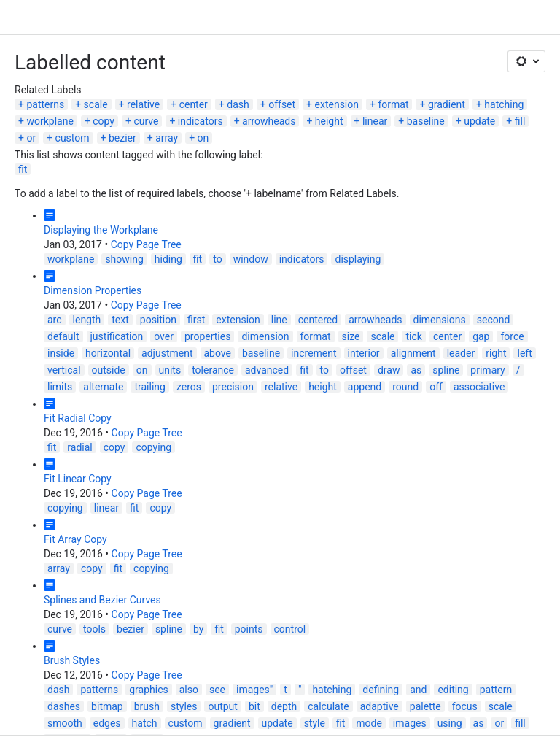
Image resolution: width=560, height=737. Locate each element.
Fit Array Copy (75, 539)
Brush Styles (72, 660)
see (217, 690)
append (365, 387)
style (315, 723)
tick (413, 336)
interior (364, 353)
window (251, 259)
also (189, 690)
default (63, 336)
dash (238, 104)
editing (453, 690)
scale (96, 104)
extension (337, 104)
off (436, 387)
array (167, 138)
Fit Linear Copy (78, 479)
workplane (50, 121)
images (410, 723)
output (222, 706)
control (290, 629)
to (217, 259)
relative (143, 104)
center (194, 104)
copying (153, 447)
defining (381, 690)
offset (282, 104)
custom (73, 138)
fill (520, 121)
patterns (45, 104)
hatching (504, 104)
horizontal (108, 353)
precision (233, 387)
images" (254, 690)
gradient (447, 104)
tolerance (213, 370)
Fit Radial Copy (78, 418)
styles (184, 706)
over (164, 336)
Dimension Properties (93, 290)
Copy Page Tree (146, 244)
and (418, 690)
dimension (265, 336)
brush (147, 706)
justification (117, 336)
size (351, 336)
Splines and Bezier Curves (102, 600)
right (496, 353)
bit (254, 706)
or (31, 138)
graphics (148, 690)
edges (107, 723)
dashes (64, 706)
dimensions (440, 320)
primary (487, 370)
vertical (64, 370)
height (329, 121)
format (393, 104)
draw (389, 370)
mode (369, 723)
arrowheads (269, 121)
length (87, 320)
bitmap (107, 706)
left (524, 353)
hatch (145, 723)
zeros (189, 387)
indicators (201, 121)
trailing (149, 387)
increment (314, 353)
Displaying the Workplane (101, 230)
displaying (358, 259)
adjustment (167, 353)
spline (446, 370)
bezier (122, 138)
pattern (496, 690)
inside (61, 353)
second (494, 320)
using (450, 723)
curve (146, 121)
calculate (328, 706)
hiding (168, 259)
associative (479, 387)
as (416, 370)
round (405, 387)
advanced (267, 370)
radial (79, 447)
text (120, 320)
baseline (426, 121)
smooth (65, 723)
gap (481, 336)
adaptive (380, 706)
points (249, 629)
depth (284, 706)
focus (465, 706)
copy (104, 121)
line (279, 320)
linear (375, 121)
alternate (103, 387)
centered (318, 320)
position (158, 320)
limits (60, 387)
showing (124, 259)
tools (94, 629)
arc (55, 320)
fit (23, 169)
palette (425, 706)
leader (461, 353)
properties (207, 336)
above (218, 353)
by (198, 629)
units (170, 370)
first (196, 320)
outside (109, 370)
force (512, 336)
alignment (413, 353)
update (479, 121)
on (203, 138)
